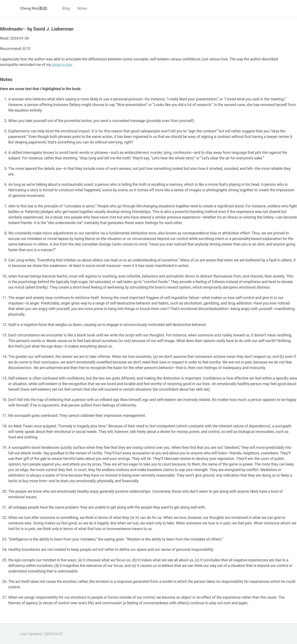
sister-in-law (62, 65)
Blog (66, 8)
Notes (82, 8)
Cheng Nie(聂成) (34, 8)
